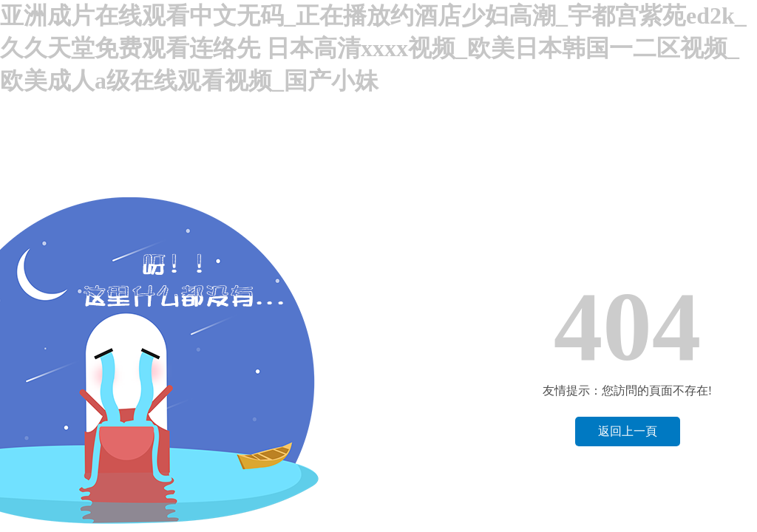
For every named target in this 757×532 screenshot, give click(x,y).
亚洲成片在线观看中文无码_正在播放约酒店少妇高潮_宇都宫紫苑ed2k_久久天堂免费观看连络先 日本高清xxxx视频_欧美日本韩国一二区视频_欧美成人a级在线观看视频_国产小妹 (373, 48)
